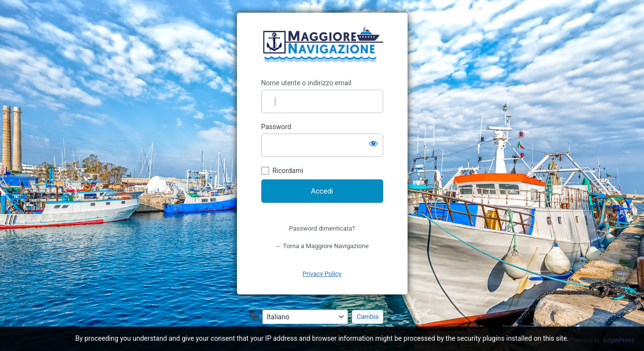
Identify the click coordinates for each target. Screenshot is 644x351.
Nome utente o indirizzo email (306, 83)
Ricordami (288, 171)
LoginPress (619, 340)
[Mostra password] (373, 143)
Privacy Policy (322, 274)
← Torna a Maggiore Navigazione (322, 246)
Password (276, 127)
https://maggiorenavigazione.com (322, 46)
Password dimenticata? (322, 228)
